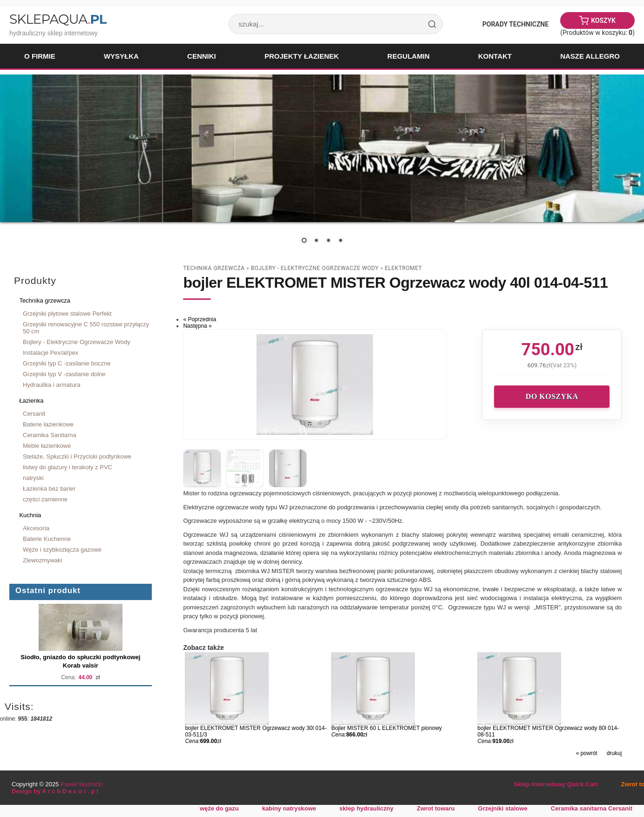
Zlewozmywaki (42, 560)
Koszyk (603, 20)
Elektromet (403, 268)
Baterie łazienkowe (48, 424)
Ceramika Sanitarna (50, 435)
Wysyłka (121, 56)
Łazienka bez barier (49, 489)
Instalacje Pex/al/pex (51, 353)
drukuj (614, 753)
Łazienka (31, 401)
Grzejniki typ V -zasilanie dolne (64, 374)
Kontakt (495, 56)
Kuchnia (30, 515)
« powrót (587, 753)
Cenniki (202, 56)
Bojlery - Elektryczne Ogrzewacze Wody (77, 342)
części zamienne (45, 499)
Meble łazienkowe (47, 446)
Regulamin (409, 56)
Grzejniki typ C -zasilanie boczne (67, 363)
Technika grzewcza (45, 300)
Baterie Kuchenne (47, 539)
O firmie (40, 56)
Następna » (197, 326)
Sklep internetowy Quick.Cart (556, 784)
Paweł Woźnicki (82, 784)
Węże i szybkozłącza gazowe (62, 550)
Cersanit (34, 414)
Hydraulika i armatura (51, 385)
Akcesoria (36, 528)
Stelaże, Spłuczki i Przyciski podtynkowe (77, 456)
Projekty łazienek (302, 56)
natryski (33, 478)
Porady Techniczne (515, 24)
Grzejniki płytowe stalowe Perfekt (67, 314)
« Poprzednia (200, 319)
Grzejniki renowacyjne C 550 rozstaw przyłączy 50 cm (86, 328)
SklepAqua (58, 19)
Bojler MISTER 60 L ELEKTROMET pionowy (386, 728)
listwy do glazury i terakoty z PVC (68, 467)
